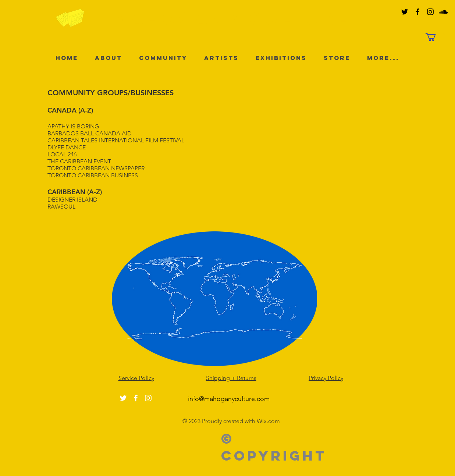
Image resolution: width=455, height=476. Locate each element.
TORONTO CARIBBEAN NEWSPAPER (96, 168)
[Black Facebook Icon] (417, 12)
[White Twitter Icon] (123, 398)
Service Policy (136, 378)
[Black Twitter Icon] (405, 12)
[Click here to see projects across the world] (214, 299)
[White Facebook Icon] (136, 398)
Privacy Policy (326, 378)
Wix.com (268, 421)
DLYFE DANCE (67, 147)
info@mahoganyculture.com (229, 399)
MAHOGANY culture (231, 19)
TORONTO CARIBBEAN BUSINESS (93, 175)
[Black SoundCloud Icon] (443, 12)
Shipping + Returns (231, 378)
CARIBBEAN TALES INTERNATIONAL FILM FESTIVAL (116, 140)
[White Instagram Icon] (148, 398)
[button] (436, 37)
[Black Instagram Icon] (430, 12)
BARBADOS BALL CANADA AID (90, 133)
